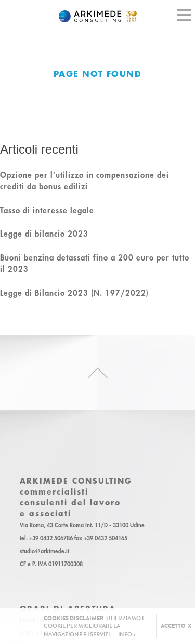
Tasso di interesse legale (47, 210)
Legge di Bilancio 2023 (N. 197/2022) (74, 293)
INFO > (127, 634)
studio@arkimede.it (44, 551)
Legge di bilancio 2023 (44, 234)
